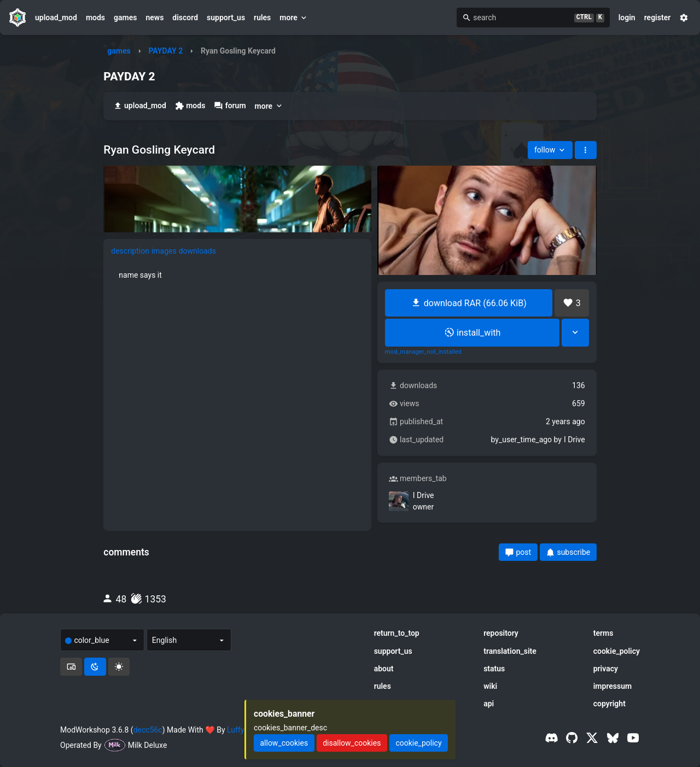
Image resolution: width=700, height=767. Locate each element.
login (627, 17)
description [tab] (130, 251)
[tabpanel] (237, 275)
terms (603, 633)
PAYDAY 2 (165, 51)
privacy (606, 669)
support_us (226, 17)
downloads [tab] (197, 251)
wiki (490, 686)
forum (230, 106)
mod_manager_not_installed (423, 352)
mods (95, 17)
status (494, 669)
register (658, 17)
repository (501, 633)
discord (185, 17)
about (384, 669)
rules (262, 17)
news (154, 17)
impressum (613, 686)
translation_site (510, 651)
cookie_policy (617, 651)
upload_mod (56, 17)
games (125, 17)
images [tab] (164, 251)
